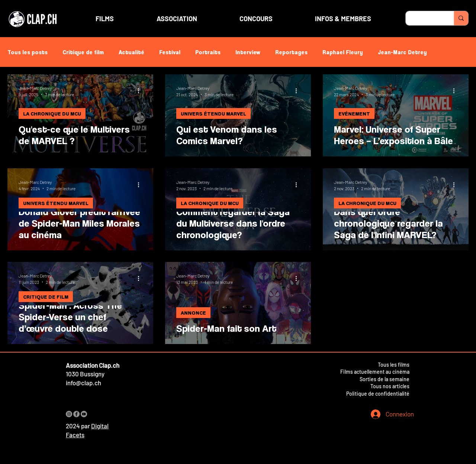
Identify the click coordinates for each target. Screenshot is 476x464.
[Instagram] (69, 414)
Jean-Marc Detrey (402, 52)
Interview (248, 52)
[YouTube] (84, 414)
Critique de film (83, 52)
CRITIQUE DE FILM (46, 297)
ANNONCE (193, 313)
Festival (170, 52)
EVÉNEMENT (354, 113)
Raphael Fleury (343, 52)
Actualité (131, 52)
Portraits (208, 52)
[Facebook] (76, 414)
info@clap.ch (83, 383)
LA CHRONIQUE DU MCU (52, 113)
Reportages (291, 52)
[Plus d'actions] (141, 91)
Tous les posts (28, 52)
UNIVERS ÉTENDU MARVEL (213, 113)
